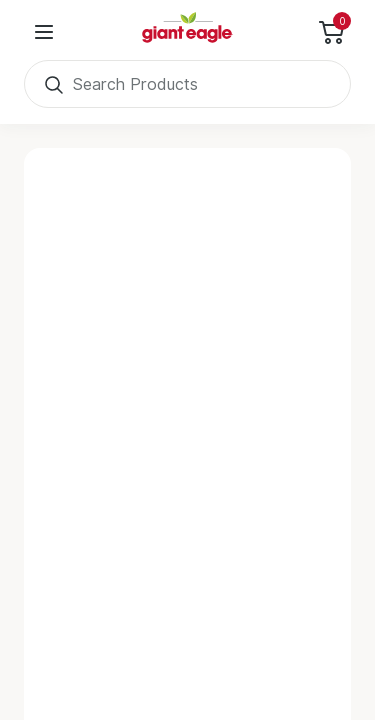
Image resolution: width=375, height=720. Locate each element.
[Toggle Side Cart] (331, 32)
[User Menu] (44, 32)
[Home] (188, 32)
